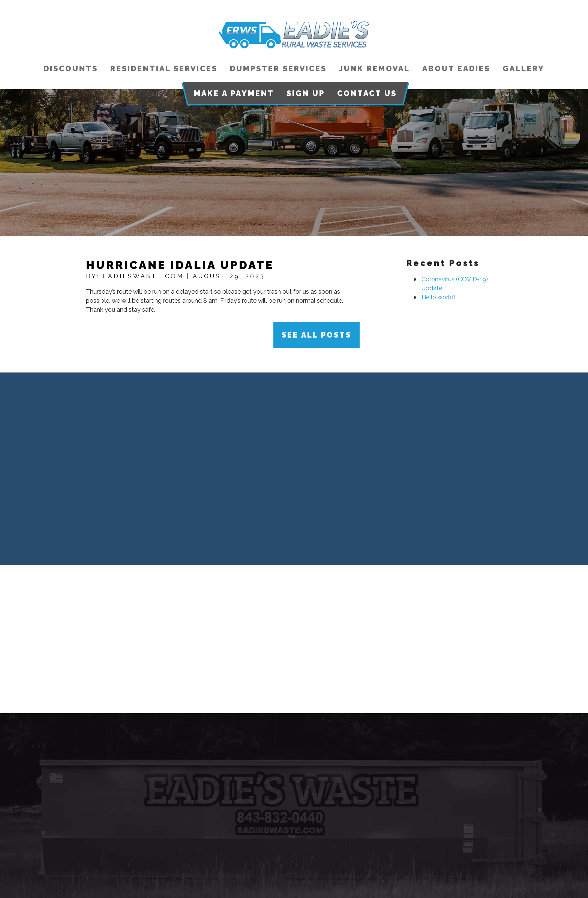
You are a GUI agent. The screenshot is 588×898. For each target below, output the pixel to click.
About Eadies (456, 69)
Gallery (523, 69)
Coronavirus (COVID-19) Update (455, 284)
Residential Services (164, 69)
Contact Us (367, 93)
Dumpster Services (278, 69)
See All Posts (316, 335)
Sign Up (306, 93)
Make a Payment (234, 93)
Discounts (71, 69)
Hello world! (438, 297)
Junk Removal (374, 69)
